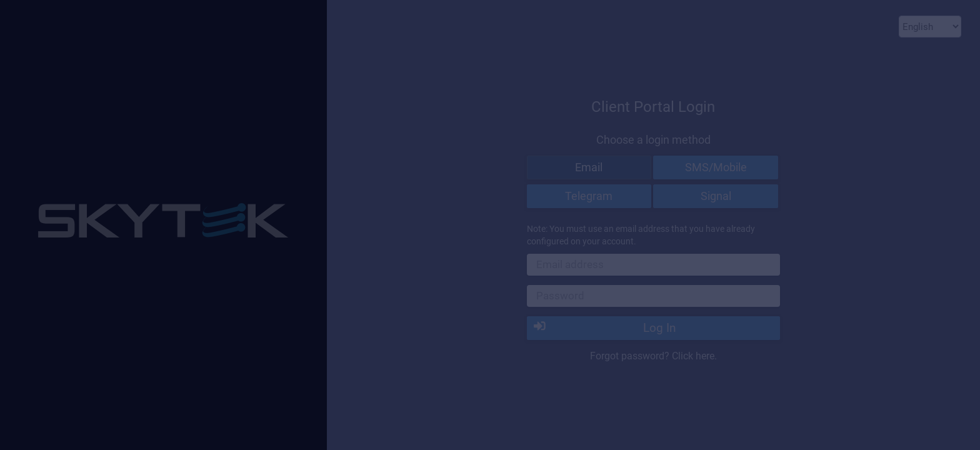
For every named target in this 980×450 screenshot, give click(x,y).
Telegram (589, 196)
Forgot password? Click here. (653, 356)
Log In (605, 327)
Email (589, 167)
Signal (716, 196)
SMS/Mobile (716, 167)
